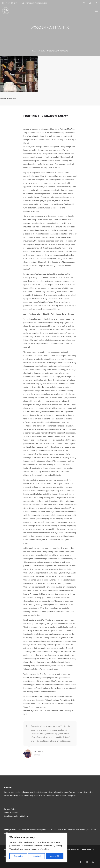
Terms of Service (11, 813)
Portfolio (42, 51)
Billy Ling (39, 752)
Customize (18, 856)
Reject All (36, 856)
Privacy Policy (10, 809)
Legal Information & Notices (16, 816)
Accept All (55, 856)
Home (34, 51)
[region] (36, 848)
